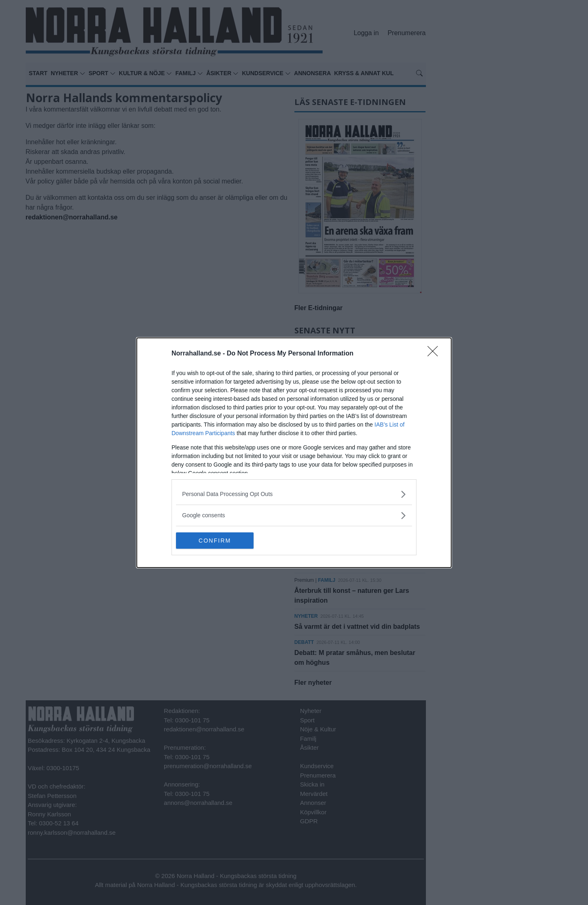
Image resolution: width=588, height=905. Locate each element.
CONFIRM (215, 540)
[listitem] (294, 494)
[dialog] (294, 453)
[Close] (435, 354)
